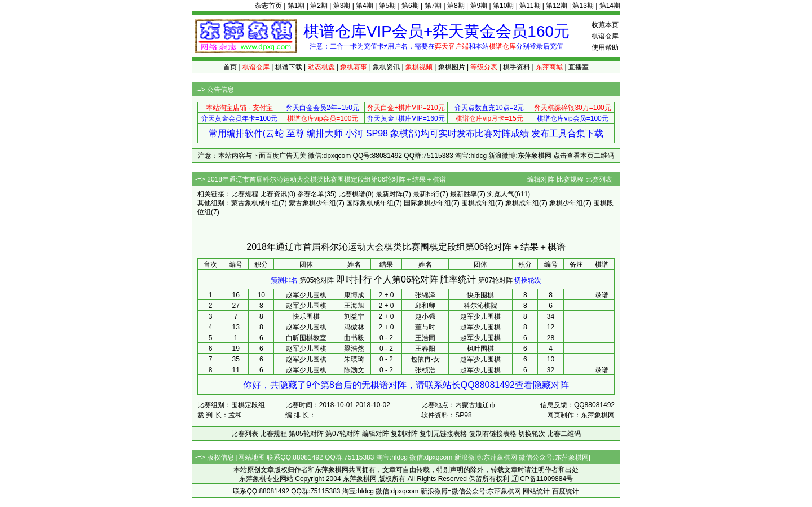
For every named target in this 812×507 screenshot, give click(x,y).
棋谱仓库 (605, 36)
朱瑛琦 (354, 359)
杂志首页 (268, 6)
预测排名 (284, 280)
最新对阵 (389, 194)
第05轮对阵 (317, 280)
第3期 (342, 6)
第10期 (503, 6)
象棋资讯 (386, 67)
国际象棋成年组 (370, 203)
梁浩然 (354, 349)
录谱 (602, 295)
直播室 (579, 67)
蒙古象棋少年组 (312, 203)
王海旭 (354, 306)
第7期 (433, 6)
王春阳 (425, 349)
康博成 (354, 295)
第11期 (530, 6)
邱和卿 (425, 306)
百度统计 (566, 491)
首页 (230, 67)
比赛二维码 (564, 434)
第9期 (479, 6)
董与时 (425, 327)
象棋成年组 (522, 203)
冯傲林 (354, 327)
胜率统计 (458, 279)
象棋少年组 (566, 203)
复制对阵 (404, 434)
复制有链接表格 (493, 434)
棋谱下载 (289, 67)
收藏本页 (605, 25)
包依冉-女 (425, 359)
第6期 (410, 6)
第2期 (319, 6)
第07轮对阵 (495, 280)
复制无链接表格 (443, 434)
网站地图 (251, 457)
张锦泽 (425, 295)
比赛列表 (599, 179)
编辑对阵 (541, 179)
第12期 (556, 6)
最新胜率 (464, 194)
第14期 (610, 6)
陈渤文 (354, 370)
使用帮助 (605, 47)
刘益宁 (354, 316)
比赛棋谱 (352, 194)
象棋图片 (452, 67)
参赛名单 (311, 194)
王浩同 (425, 338)
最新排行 (426, 194)
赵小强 (425, 316)
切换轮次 (528, 280)
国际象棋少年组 (427, 203)
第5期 (388, 6)
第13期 (583, 6)
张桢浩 (425, 370)
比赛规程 (570, 179)
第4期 (365, 6)
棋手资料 (517, 67)
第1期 (296, 6)
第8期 (456, 6)
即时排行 (354, 279)
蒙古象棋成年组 (255, 203)
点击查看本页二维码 (584, 156)
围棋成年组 (478, 203)
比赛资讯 (273, 194)
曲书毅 (354, 338)
